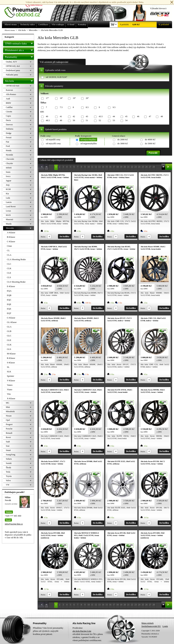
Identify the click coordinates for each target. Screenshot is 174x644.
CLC (9, 264)
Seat (8, 446)
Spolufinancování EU (151, 626)
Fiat (7, 142)
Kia (7, 194)
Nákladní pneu (12, 75)
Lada (8, 198)
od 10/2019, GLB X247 (57, 77)
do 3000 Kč (123, 143)
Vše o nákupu (58, 24)
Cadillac (9, 107)
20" (87, 98)
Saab (8, 442)
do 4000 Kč (150, 139)
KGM (8, 189)
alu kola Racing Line (82, 631)
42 (73, 117)
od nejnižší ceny (53, 139)
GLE (9, 340)
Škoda (8, 468)
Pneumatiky (19, 56)
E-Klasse (11, 286)
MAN (8, 215)
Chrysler (9, 163)
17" (47, 98)
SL (8, 367)
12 (96, 167)
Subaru (9, 459)
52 (99, 121)
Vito (9, 394)
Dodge (9, 133)
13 (99, 167)
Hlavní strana (10, 30)
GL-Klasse (12, 322)
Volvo (8, 480)
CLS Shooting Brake (16, 282)
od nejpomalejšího (89, 143)
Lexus (8, 211)
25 (143, 167)
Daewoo (9, 125)
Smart (8, 450)
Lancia (9, 202)
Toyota (9, 476)
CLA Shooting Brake (16, 259)
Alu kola (19, 80)
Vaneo (10, 385)
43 (86, 117)
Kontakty (82, 24)
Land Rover (11, 207)
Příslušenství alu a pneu (19, 50)
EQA (9, 291)
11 (92, 167)
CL (8, 250)
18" (61, 98)
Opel (8, 420)
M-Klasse (11, 354)
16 (110, 167)
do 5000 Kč (150, 143)
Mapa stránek (147, 623)
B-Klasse (11, 237)
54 (126, 121)
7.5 (61, 107)
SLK (9, 372)
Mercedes (10, 228)
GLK (9, 345)
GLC (9, 336)
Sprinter (11, 376)
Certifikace (43, 24)
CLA (9, 255)
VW (8, 485)
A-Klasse (11, 232)
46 (137, 117)
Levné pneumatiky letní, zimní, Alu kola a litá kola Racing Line (26, 9)
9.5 (113, 107)
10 (89, 167)
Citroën (9, 112)
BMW (8, 103)
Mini (8, 407)
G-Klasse (11, 318)
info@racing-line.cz (14, 524)
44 (113, 117)
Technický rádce (27, 24)
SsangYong (11, 455)
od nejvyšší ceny (53, 143)
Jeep (8, 185)
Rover (8, 437)
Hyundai (9, 155)
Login (165, 626)
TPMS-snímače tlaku (19, 43)
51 (86, 121)
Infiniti (9, 168)
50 (73, 121)
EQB (9, 295)
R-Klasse (11, 358)
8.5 (87, 107)
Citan (9, 246)
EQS (9, 309)
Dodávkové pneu (13, 70)
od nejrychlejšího (88, 139)
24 (139, 167)
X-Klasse (11, 398)
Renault (9, 433)
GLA (9, 327)
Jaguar (9, 181)
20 (125, 167)
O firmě (71, 24)
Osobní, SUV (11, 62)
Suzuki (9, 463)
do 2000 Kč (123, 139)
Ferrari (9, 137)
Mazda (9, 224)
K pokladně (163, 24)
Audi (8, 99)
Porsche (9, 429)
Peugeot (9, 424)
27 (150, 167)
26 (147, 167)
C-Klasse (11, 241)
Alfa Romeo (11, 94)
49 (60, 121)
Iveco (8, 176)
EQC (9, 300)
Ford (8, 146)
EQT (9, 313)
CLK (9, 268)
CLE (9, 273)
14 (103, 167)
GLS (9, 349)
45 (126, 117)
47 (149, 117)
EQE (9, 304)
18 (118, 167)
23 (136, 167)
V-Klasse (11, 380)
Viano (10, 389)
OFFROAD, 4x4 (13, 66)
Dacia (8, 120)
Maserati (9, 219)
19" (74, 98)
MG (7, 403)
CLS (9, 277)
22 (132, 167)
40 (46, 117)
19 (121, 167)
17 (114, 167)
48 (161, 117)
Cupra (8, 116)
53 (113, 121)
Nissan (9, 416)
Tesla (8, 472)
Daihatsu (10, 129)
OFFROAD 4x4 (12, 86)
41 (60, 117)
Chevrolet (10, 159)
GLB (9, 331)
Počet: (43, 237)
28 (154, 167)
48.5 (47, 121)
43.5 (100, 117)
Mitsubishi (10, 411)
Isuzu (8, 172)
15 (107, 167)
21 (128, 167)
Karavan (9, 90)
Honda (9, 150)
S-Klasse (11, 363)
